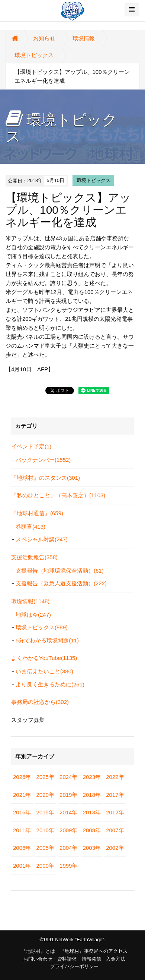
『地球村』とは (38, 951)
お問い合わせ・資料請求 (50, 959)
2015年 (45, 812)
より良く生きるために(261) (50, 684)
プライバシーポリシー (74, 966)
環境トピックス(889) (42, 627)
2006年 (22, 848)
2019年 (68, 795)
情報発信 (91, 959)
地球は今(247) (33, 615)
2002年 (115, 848)
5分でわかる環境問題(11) (47, 640)
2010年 (45, 830)
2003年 (92, 848)
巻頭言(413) (30, 527)
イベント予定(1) (31, 446)
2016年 (22, 812)
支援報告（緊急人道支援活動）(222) (61, 583)
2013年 (92, 812)
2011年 (22, 830)
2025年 (45, 777)
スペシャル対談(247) (42, 539)
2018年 (92, 795)
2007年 (115, 830)
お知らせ (44, 38)
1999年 (68, 866)
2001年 (22, 866)
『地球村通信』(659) (37, 513)
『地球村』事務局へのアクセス (94, 951)
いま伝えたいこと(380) (44, 671)
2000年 (45, 866)
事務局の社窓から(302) (40, 702)
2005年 (45, 848)
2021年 (22, 795)
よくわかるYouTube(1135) (44, 658)
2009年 (68, 830)
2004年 (68, 848)
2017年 (115, 795)
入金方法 (116, 959)
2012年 (115, 812)
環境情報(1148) (30, 601)
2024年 (68, 777)
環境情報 (84, 38)
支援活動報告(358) (34, 557)
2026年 (22, 777)
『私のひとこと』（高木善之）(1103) (58, 495)
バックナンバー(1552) (43, 460)
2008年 (92, 830)
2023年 (92, 777)
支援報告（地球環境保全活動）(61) (60, 571)
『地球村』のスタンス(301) (46, 478)
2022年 (115, 777)
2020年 (45, 795)
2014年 (68, 812)
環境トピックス (34, 55)
